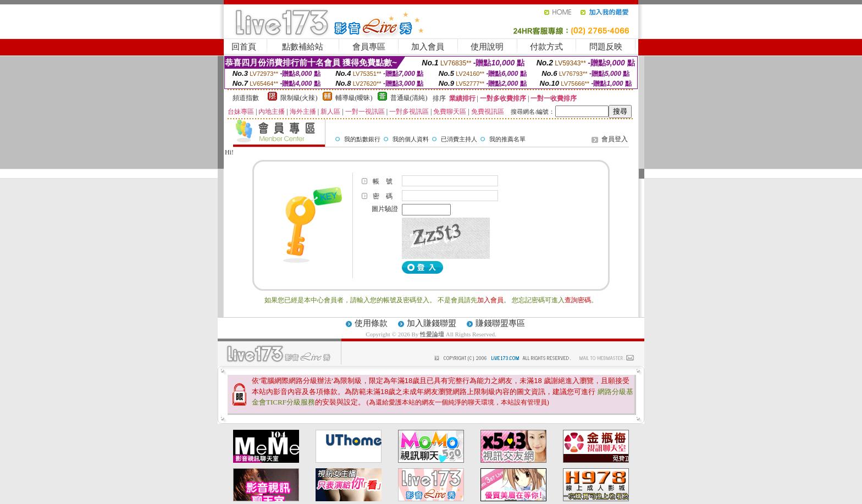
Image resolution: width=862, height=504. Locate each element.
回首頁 (244, 47)
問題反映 (606, 47)
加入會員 (428, 47)
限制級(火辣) (299, 98)
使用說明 (487, 47)
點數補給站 (303, 47)
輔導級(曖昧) (354, 98)
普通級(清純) (409, 98)
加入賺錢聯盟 (432, 323)
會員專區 (369, 47)
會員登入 (615, 139)
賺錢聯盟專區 (500, 323)
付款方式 (546, 47)
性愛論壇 (433, 334)
